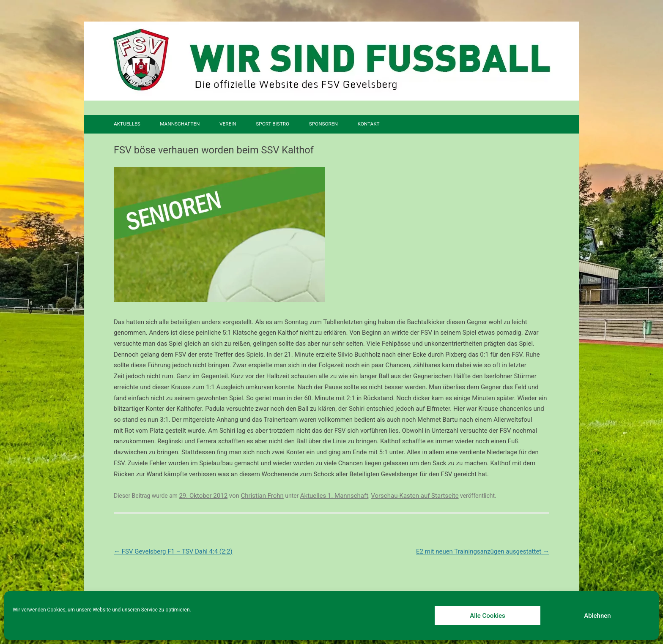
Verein (228, 124)
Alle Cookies (488, 616)
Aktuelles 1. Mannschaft (334, 496)
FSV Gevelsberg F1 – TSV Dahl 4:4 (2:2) (173, 551)
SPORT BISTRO (273, 124)
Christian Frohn (262, 496)
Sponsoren (323, 124)
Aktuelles (127, 124)
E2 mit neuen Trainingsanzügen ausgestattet (483, 551)
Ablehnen (597, 616)
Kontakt (368, 124)
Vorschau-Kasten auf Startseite (415, 496)
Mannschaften (180, 124)
